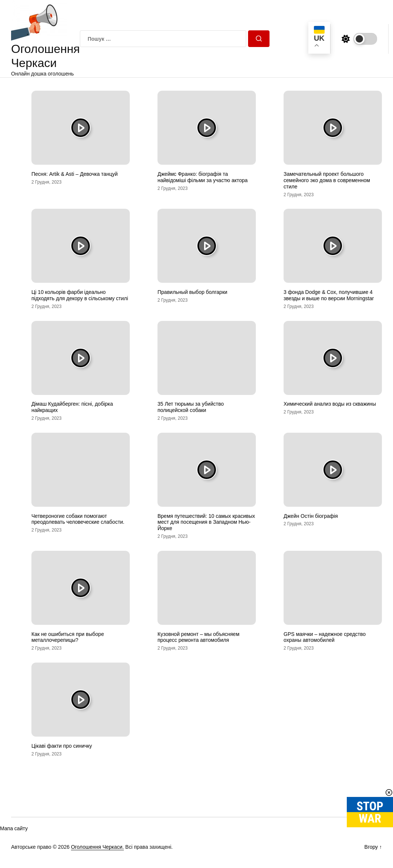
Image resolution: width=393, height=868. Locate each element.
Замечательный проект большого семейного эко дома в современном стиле (327, 180)
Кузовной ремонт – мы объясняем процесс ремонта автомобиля (199, 637)
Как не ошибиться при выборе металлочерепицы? (68, 637)
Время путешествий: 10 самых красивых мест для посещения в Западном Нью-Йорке (206, 522)
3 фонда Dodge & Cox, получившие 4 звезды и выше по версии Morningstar (329, 295)
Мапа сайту (14, 828)
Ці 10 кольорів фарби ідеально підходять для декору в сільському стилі (80, 295)
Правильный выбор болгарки (192, 292)
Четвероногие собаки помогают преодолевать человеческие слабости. (78, 519)
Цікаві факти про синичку (62, 746)
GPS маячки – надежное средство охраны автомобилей (325, 637)
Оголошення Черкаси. (97, 847)
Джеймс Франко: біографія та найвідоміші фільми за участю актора (203, 177)
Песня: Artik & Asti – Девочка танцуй (74, 174)
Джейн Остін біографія (311, 516)
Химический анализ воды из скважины (330, 404)
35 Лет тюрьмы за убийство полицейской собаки (191, 407)
